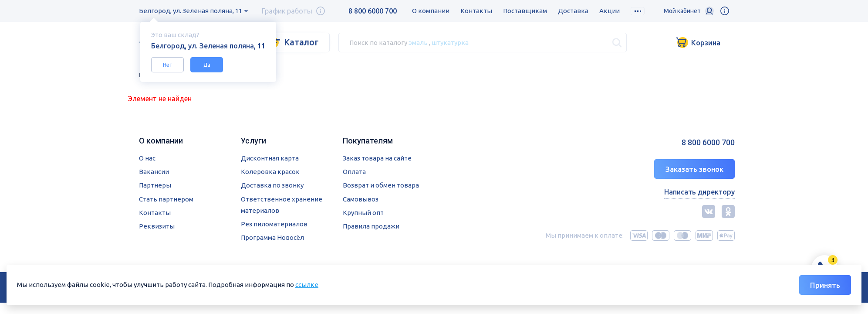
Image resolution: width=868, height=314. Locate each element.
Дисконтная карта (270, 158)
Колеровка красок (270, 172)
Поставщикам (525, 11)
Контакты (476, 11)
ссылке (307, 285)
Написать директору (699, 192)
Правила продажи (371, 226)
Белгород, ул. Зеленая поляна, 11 (191, 11)
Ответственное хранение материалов (282, 205)
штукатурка (450, 42)
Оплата (354, 172)
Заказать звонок (694, 169)
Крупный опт (363, 213)
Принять (825, 285)
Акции (610, 11)
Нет (168, 65)
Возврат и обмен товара (381, 185)
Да (207, 65)
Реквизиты (157, 226)
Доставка (573, 11)
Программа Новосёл (272, 237)
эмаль (418, 42)
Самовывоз (361, 199)
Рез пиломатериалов (274, 224)
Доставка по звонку (272, 185)
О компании (431, 11)
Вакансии (154, 172)
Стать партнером (166, 199)
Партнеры (155, 185)
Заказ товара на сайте (377, 158)
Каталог (301, 42)
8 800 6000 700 (373, 11)
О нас (147, 158)
